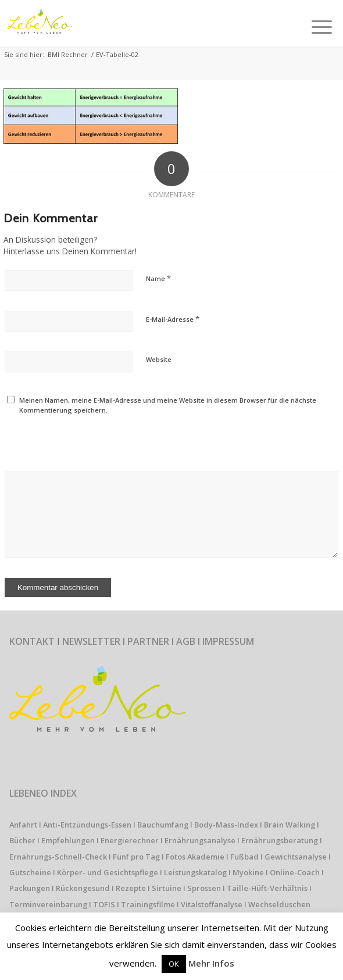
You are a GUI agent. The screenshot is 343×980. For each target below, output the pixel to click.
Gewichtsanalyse (296, 857)
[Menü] (322, 23)
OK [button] (174, 964)
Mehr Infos (211, 963)
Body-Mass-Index (226, 825)
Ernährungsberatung (280, 840)
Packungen (30, 888)
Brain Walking (290, 825)
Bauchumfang (163, 825)
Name (158, 278)
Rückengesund (83, 888)
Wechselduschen (279, 904)
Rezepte (131, 888)
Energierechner (130, 840)
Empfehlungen (68, 840)
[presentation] (83, 435)
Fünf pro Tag (136, 857)
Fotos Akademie (195, 857)
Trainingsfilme (148, 904)
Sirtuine (167, 888)
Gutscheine (30, 872)
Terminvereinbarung (48, 904)
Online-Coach (295, 872)
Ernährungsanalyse (200, 840)
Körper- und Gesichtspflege (108, 872)
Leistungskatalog (195, 872)
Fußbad (244, 857)
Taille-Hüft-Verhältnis (267, 888)
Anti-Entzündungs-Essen (87, 825)
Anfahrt (23, 825)
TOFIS (104, 904)
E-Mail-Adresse (173, 319)
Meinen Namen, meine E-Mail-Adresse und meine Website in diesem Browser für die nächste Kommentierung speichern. (168, 405)
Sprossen (204, 888)
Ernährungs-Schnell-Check (58, 857)
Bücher (22, 840)
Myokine (248, 872)
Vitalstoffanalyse (212, 904)
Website (159, 359)
